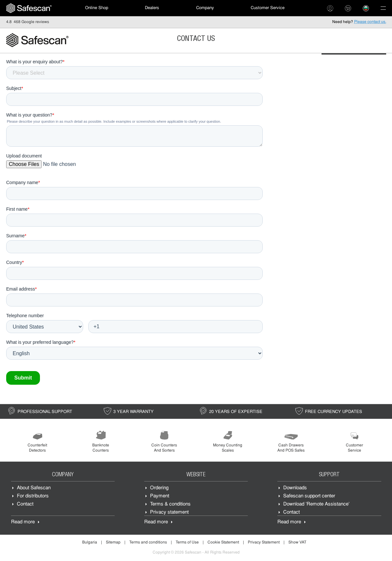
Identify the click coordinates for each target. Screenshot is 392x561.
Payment (160, 496)
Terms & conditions (170, 504)
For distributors (33, 496)
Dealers (152, 8)
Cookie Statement (223, 542)
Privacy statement (169, 512)
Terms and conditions (148, 542)
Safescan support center (309, 496)
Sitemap (113, 542)
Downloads (295, 488)
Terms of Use (187, 542)
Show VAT (297, 542)
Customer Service (268, 8)
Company (205, 8)
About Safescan (34, 488)
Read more (23, 522)
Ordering (159, 488)
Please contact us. (370, 22)
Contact (25, 504)
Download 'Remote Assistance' (316, 504)
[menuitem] (29, 8)
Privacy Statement (264, 542)
